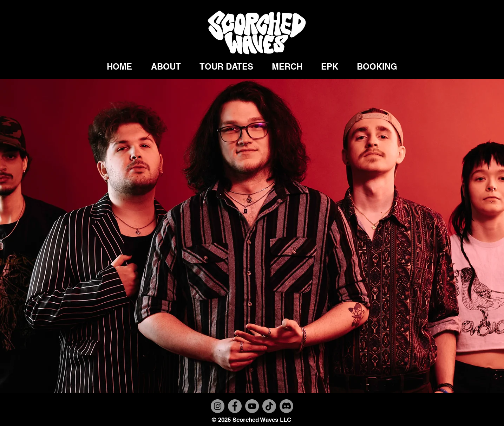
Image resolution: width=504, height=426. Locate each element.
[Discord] (286, 406)
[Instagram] (218, 406)
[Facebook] (235, 406)
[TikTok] (269, 406)
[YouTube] (252, 406)
